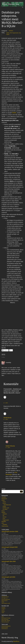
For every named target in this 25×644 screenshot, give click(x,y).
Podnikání (4, 521)
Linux (4, 518)
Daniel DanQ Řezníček (6, 599)
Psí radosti (5, 509)
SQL (20, 33)
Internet (4, 517)
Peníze (3, 511)
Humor (4, 501)
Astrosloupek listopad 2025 (10, 547)
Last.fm (3, 610)
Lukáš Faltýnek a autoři (6, 603)
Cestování (4, 497)
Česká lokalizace (5, 628)
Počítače (3, 512)
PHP (11, 33)
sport (3, 523)
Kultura (4, 503)
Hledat (3, 489)
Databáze (11, 31)
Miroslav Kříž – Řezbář (6, 620)
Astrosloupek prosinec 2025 (10, 531)
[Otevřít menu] (23, 7)
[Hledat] (21, 491)
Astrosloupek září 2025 (8, 577)
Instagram (3, 608)
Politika (4, 506)
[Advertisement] (12, 316)
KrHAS (3, 602)
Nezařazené (4, 498)
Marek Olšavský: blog (11, 4)
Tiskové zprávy (5, 526)
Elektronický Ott (4, 600)
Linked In (3, 611)
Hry (3, 515)
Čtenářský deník (7, 504)
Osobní (3, 500)
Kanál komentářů (5, 627)
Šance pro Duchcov (5, 622)
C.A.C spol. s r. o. (5, 598)
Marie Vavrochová (5, 619)
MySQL (8, 33)
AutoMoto (5, 524)
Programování (15, 33)
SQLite (8, 34)
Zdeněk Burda (7, 417)
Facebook (3, 607)
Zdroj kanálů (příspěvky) (6, 626)
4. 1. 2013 (6, 403)
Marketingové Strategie (6, 618)
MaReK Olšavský (10, 446)
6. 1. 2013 (8, 447)
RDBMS (14, 113)
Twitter (3, 612)
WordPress (16, 641)
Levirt (3, 616)
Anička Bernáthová (5, 596)
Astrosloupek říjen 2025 (9, 561)
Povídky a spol (6, 508)
